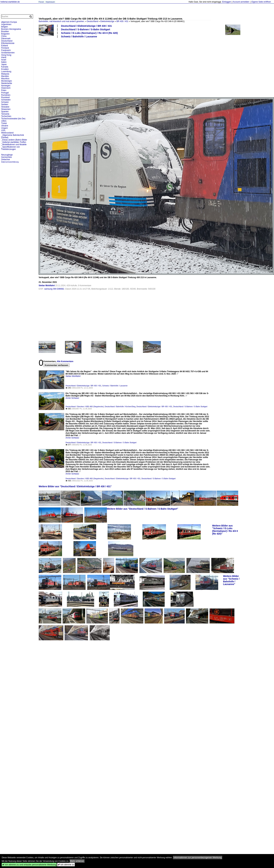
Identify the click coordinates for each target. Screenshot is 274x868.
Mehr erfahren (77, 861)
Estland (5, 46)
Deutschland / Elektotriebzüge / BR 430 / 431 (86, 26)
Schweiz (5, 102)
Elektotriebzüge (107, 21)
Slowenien (6, 109)
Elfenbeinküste (8, 43)
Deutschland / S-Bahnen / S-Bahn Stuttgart (86, 29)
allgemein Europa (9, 22)
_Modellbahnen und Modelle (14, 145)
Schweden (6, 100)
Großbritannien (8, 53)
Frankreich (6, 50)
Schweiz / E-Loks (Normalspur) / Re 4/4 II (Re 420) (89, 33)
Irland (4, 57)
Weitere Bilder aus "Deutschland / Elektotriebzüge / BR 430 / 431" (75, 486)
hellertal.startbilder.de (10, 2)
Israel (4, 60)
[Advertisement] (92, 67)
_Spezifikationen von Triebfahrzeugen (11, 148)
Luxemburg (6, 72)
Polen (4, 90)
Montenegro (7, 81)
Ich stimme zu (66, 865)
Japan (4, 64)
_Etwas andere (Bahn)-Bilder (14, 140)
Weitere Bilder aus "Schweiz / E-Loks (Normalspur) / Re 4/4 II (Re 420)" (225, 530)
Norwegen (6, 86)
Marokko (5, 76)
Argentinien (6, 24)
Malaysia (5, 74)
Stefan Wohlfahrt (47, 286)
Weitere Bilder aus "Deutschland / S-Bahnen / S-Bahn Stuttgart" (143, 509)
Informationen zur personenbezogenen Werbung (198, 857)
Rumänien (6, 95)
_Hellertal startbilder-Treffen (14, 142)
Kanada (5, 67)
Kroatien (5, 69)
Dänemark (6, 39)
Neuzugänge (7, 155)
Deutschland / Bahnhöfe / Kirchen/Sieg (120, 406)
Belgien (5, 27)
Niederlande (7, 83)
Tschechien (6, 116)
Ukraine (5, 126)
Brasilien (5, 31)
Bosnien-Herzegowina (11, 29)
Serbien (5, 104)
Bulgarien (5, 34)
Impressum (50, 2)
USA (3, 130)
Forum (41, 2)
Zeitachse (6, 160)
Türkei (4, 123)
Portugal (5, 93)
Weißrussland (7, 133)
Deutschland (93, 21)
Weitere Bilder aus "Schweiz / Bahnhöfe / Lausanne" (231, 580)
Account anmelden (241, 2)
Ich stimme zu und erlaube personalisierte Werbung (29, 865)
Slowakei (5, 107)
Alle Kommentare (65, 361)
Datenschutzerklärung (10, 162)
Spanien (5, 112)
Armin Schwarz (72, 398)
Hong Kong (6, 55)
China (4, 36)
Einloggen (227, 2)
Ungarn (4, 128)
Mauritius (5, 79)
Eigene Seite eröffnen (261, 2)
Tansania (5, 114)
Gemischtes (6, 157)
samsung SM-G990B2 (54, 289)
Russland (5, 97)
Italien (4, 62)
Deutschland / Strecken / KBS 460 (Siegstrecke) (85, 406)
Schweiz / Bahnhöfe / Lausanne (79, 37)
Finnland (5, 48)
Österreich (6, 88)
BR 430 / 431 (122, 21)
